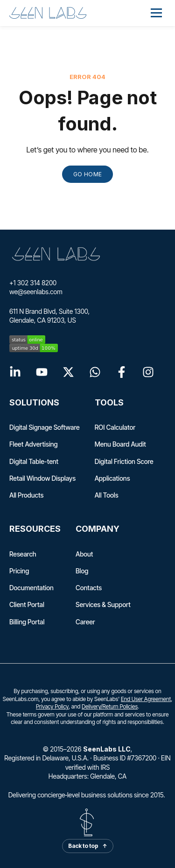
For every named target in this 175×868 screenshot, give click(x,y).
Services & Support (103, 604)
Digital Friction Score (124, 461)
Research (23, 554)
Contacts (89, 588)
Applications (112, 478)
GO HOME (88, 174)
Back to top (88, 846)
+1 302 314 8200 (33, 283)
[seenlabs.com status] (87, 340)
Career (85, 622)
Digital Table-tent (34, 461)
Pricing (19, 571)
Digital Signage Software (45, 427)
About (84, 554)
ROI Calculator (115, 427)
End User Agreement (146, 699)
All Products (26, 495)
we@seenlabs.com (36, 292)
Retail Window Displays (42, 478)
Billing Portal (27, 622)
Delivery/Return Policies (110, 706)
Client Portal (27, 604)
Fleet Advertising (34, 444)
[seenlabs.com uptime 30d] (87, 348)
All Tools (107, 495)
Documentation (31, 588)
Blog (82, 571)
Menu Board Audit (120, 444)
